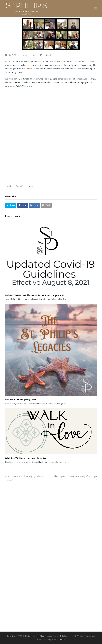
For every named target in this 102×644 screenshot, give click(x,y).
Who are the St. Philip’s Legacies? (20, 400)
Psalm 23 (31, 68)
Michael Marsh (31, 55)
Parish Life (48, 55)
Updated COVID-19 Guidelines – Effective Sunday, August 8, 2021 (36, 295)
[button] (95, 9)
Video (30, 186)
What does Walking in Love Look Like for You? (26, 458)
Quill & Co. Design (57, 639)
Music (9, 186)
